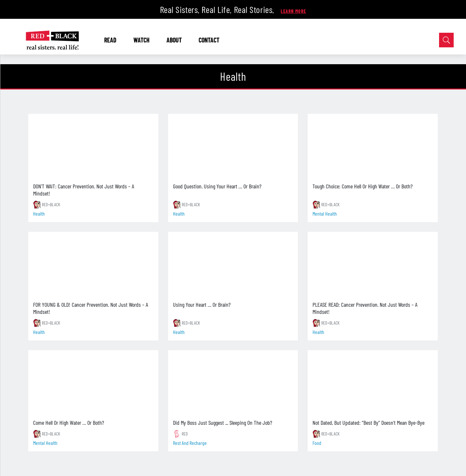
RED (185, 434)
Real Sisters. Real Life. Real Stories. (218, 9)
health (39, 214)
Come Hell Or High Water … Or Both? (69, 422)
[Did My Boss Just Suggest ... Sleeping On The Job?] (233, 383)
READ (113, 40)
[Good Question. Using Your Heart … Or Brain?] (233, 146)
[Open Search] (446, 40)
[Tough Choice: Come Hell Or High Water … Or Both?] (373, 146)
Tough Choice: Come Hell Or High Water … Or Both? (363, 186)
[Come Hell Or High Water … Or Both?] (93, 383)
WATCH (144, 40)
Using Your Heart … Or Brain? (202, 304)
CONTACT (209, 40)
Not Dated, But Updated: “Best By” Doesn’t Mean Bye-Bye (368, 422)
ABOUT (177, 40)
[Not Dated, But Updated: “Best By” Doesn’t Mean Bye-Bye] (373, 383)
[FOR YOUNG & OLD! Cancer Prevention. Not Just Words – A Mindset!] (93, 264)
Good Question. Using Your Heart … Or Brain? (217, 186)
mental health (325, 214)
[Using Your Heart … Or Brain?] (233, 264)
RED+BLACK (51, 204)
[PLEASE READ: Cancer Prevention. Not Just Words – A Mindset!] (373, 264)
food (317, 443)
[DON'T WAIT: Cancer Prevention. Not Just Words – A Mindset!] (93, 146)
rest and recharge (190, 443)
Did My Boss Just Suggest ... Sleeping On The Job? (223, 422)
